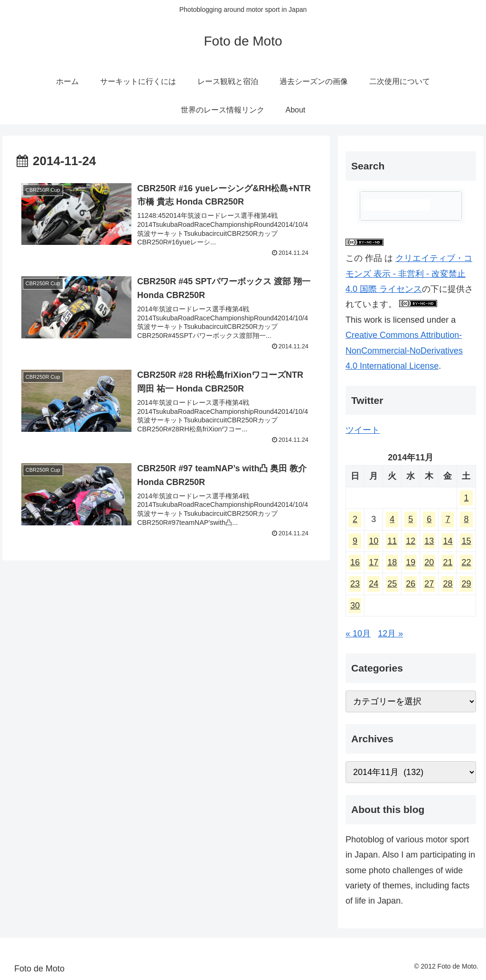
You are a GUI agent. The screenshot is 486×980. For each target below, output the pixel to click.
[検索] (396, 205)
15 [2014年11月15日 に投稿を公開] (466, 541)
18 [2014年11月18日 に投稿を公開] (392, 562)
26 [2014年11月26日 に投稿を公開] (411, 584)
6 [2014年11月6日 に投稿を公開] (429, 519)
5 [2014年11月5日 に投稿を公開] (411, 519)
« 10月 (358, 634)
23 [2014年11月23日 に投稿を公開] (355, 584)
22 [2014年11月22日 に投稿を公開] (466, 562)
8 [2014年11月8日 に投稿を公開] (466, 519)
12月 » (390, 634)
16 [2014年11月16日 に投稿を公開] (355, 562)
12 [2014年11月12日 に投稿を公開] (411, 541)
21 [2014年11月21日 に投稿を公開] (448, 562)
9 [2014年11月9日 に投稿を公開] (355, 541)
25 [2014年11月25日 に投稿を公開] (392, 584)
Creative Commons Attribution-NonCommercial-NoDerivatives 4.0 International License (404, 350)
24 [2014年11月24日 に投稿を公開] (374, 584)
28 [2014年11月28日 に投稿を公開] (448, 584)
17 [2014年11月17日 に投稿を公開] (374, 562)
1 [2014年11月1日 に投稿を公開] (466, 498)
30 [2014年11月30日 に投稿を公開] (355, 606)
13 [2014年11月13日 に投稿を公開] (429, 541)
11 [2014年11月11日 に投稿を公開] (392, 541)
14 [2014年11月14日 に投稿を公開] (448, 541)
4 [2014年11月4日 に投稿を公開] (392, 519)
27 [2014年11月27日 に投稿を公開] (429, 584)
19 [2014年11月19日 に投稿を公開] (411, 562)
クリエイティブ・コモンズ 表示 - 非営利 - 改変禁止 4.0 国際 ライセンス (409, 274)
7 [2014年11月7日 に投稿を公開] (448, 519)
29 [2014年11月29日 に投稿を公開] (466, 584)
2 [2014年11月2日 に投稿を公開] (355, 519)
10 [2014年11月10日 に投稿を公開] (374, 541)
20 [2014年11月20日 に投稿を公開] (429, 562)
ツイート (363, 430)
